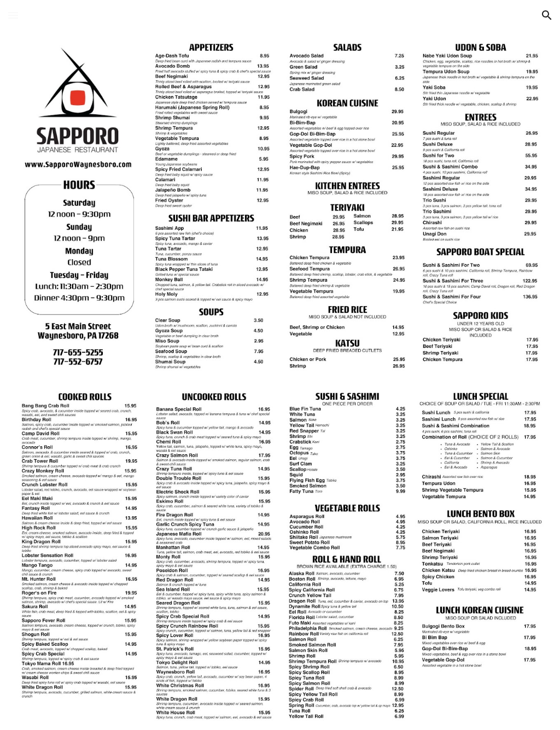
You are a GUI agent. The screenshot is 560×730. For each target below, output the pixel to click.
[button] (13, 15)
